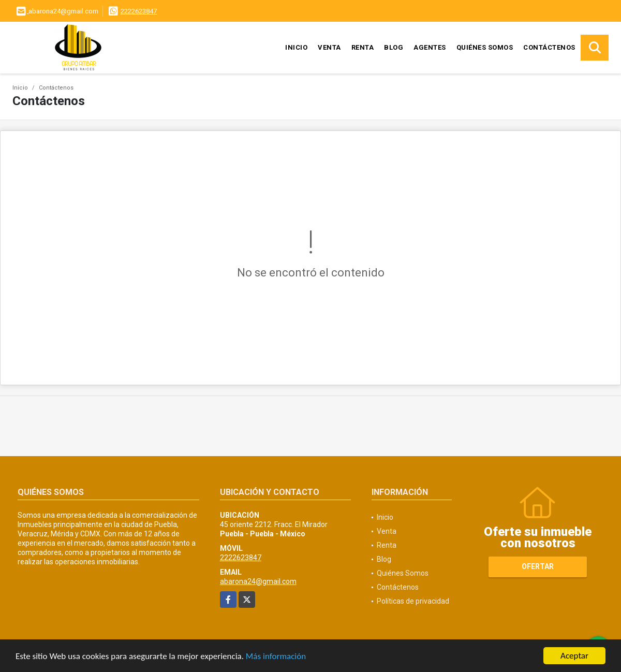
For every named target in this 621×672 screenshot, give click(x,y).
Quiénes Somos (485, 47)
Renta (363, 47)
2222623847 (139, 11)
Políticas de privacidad (413, 601)
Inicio (296, 47)
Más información (276, 657)
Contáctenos (549, 47)
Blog (394, 47)
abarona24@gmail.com (258, 581)
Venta (329, 47)
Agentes (430, 47)
